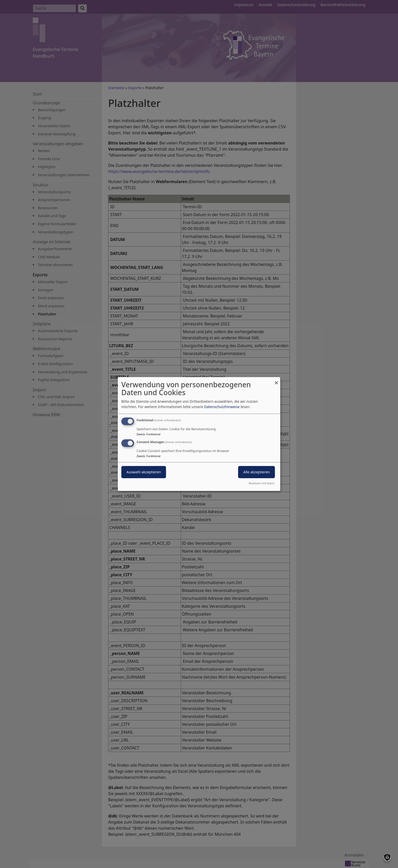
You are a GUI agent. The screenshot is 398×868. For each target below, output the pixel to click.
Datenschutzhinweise (222, 407)
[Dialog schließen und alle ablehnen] (276, 380)
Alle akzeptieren (256, 472)
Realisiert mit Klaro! (262, 483)
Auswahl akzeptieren (144, 472)
